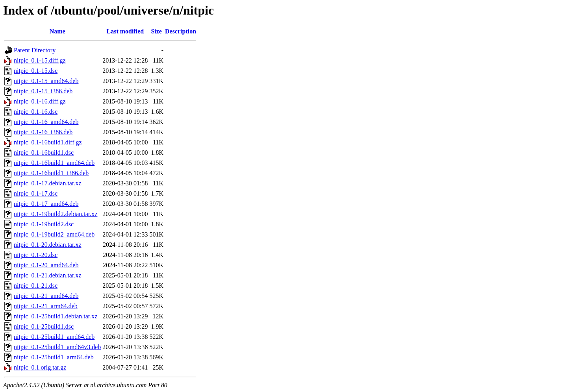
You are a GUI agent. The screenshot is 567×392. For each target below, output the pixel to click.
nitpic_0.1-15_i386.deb (43, 91)
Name (57, 31)
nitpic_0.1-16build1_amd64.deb (54, 163)
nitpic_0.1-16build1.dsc (44, 153)
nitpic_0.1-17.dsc (36, 193)
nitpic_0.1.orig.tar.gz (40, 367)
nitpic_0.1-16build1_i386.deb (51, 173)
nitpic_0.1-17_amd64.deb (46, 204)
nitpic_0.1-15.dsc (36, 71)
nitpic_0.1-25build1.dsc (44, 326)
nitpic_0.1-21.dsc (36, 286)
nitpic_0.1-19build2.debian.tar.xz (56, 214)
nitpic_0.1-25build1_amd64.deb (54, 337)
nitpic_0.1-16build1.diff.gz (48, 142)
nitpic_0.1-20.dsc (36, 255)
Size (156, 31)
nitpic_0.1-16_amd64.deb (46, 122)
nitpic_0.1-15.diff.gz (40, 60)
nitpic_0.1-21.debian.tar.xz (48, 275)
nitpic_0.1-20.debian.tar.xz (48, 245)
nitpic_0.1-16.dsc (36, 112)
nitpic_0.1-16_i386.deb (43, 132)
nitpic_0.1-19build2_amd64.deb (54, 234)
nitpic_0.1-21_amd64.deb (46, 296)
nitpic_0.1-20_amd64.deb (46, 265)
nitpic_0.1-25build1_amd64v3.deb (57, 347)
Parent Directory (35, 50)
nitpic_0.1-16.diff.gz (40, 101)
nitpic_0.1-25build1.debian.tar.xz (56, 316)
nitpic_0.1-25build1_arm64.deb (54, 357)
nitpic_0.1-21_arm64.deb (46, 306)
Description (181, 31)
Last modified (125, 31)
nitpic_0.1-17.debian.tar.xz (48, 183)
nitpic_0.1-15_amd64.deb (46, 81)
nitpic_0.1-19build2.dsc (44, 224)
